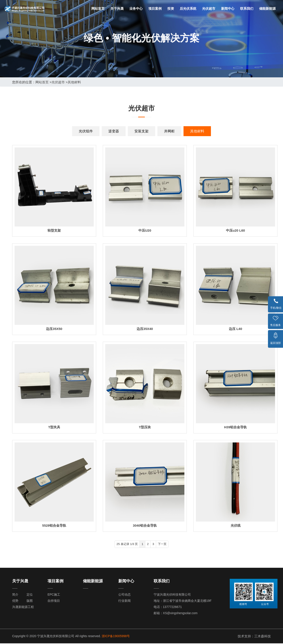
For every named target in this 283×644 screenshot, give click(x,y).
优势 (15, 601)
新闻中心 (228, 9)
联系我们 (247, 9)
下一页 (167, 544)
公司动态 (124, 595)
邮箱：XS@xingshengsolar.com (176, 614)
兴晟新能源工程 (23, 608)
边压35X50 (54, 329)
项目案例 (155, 9)
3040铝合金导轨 (145, 525)
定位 (30, 595)
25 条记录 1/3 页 (123, 544)
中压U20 (145, 230)
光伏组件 (86, 131)
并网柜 (169, 131)
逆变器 (114, 131)
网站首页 (98, 9)
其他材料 (74, 82)
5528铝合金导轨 (54, 525)
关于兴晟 (117, 9)
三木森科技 (263, 637)
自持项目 (54, 601)
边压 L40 (235, 329)
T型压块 (145, 427)
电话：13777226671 (168, 608)
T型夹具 (54, 427)
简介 (15, 595)
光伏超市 (209, 9)
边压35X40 (145, 329)
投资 (171, 9)
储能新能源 (267, 9)
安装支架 (141, 131)
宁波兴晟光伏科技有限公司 (172, 595)
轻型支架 (54, 230)
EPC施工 (54, 595)
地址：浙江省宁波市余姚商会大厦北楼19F (183, 601)
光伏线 (236, 525)
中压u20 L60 (235, 230)
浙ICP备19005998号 (116, 637)
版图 (30, 601)
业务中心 (136, 9)
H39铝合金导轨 (236, 427)
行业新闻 (124, 601)
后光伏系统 (188, 9)
